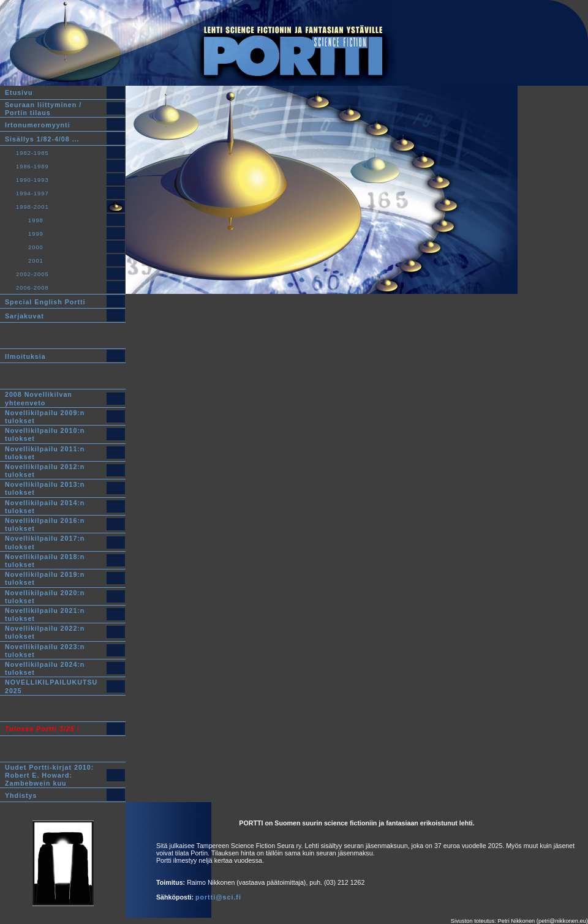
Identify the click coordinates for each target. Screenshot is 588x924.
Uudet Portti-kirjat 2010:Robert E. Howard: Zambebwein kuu (49, 775)
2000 (36, 247)
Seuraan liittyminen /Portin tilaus (43, 109)
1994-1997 (32, 193)
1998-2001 (32, 207)
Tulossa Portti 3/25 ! (42, 729)
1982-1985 (32, 153)
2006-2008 (32, 288)
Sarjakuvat (24, 316)
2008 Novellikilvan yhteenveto (39, 399)
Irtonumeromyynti (38, 125)
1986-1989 (32, 167)
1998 (36, 220)
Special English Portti (45, 302)
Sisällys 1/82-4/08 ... (42, 139)
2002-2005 (32, 274)
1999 (36, 234)
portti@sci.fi (218, 897)
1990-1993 (32, 180)
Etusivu (19, 93)
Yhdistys (21, 795)
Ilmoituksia (25, 356)
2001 (36, 261)
